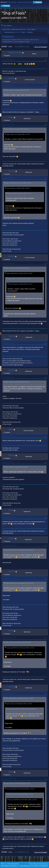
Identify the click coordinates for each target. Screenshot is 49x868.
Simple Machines (15, 864)
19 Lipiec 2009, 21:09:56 (8, 263)
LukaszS (12, 336)
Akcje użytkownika (41, 47)
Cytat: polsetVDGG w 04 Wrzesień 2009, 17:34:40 (19, 698)
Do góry (4, 852)
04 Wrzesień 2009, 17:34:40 (9, 638)
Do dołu (4, 47)
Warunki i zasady (38, 864)
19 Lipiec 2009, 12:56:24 (8, 60)
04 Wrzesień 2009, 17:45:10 (9, 694)
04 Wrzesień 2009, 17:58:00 (9, 779)
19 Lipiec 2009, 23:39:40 (8, 377)
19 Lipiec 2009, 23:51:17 (8, 462)
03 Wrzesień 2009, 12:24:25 (9, 578)
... (17, 47)
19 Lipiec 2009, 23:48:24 (8, 436)
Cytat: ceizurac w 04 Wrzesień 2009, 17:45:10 (18, 784)
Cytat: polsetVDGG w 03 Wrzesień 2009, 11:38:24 (19, 550)
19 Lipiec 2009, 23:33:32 (8, 343)
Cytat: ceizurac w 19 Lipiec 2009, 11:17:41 (17, 90)
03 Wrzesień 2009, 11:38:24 (9, 517)
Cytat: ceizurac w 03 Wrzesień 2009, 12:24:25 (18, 643)
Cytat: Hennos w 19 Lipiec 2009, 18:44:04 (17, 129)
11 (28, 47)
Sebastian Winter (15, 52)
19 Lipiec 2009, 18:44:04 (8, 85)
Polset (11, 117)
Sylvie (23, 32)
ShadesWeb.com (15, 866)
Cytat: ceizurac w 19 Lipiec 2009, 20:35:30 (17, 268)
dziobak (11, 538)
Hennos (11, 78)
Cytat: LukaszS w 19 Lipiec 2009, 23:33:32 (17, 382)
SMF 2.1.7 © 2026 (5, 864)
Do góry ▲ (45, 864)
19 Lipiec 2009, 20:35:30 (8, 178)
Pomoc (31, 864)
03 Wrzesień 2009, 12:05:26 (9, 545)
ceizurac (12, 171)
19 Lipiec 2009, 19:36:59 (8, 124)
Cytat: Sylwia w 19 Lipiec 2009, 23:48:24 (16, 467)
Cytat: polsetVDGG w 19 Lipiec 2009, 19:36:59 (18, 183)
